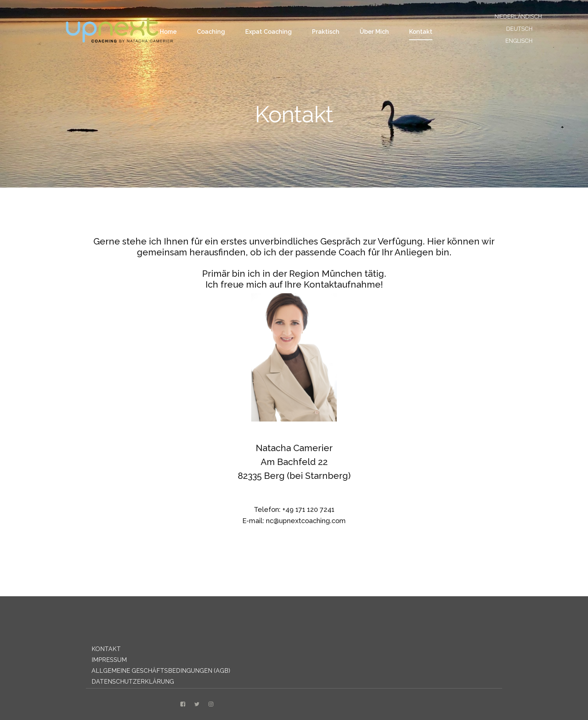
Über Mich (374, 32)
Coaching (211, 32)
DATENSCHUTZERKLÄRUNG (133, 682)
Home (168, 32)
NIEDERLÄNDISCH (514, 16)
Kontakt (421, 32)
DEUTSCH (519, 29)
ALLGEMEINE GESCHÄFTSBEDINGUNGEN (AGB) (161, 671)
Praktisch (326, 32)
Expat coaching (268, 32)
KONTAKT (106, 649)
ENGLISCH (519, 41)
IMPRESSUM (109, 660)
